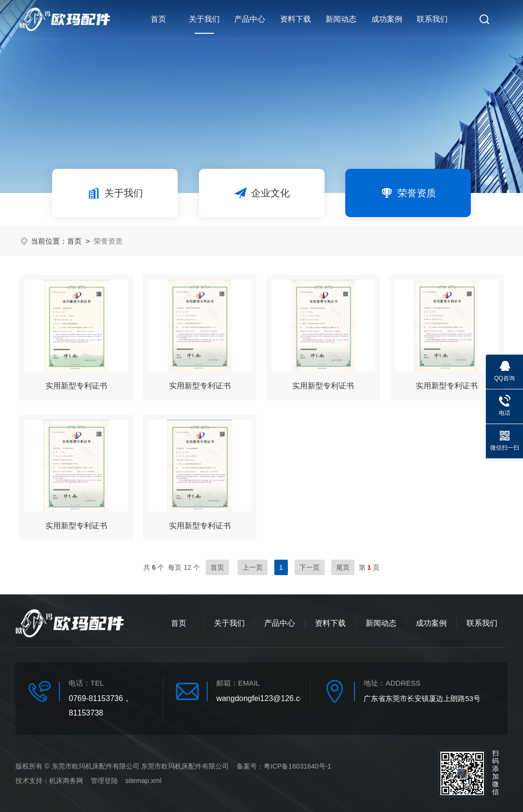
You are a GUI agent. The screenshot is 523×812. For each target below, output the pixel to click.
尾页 (343, 567)
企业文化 (262, 193)
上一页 (253, 567)
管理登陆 (104, 781)
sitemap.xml (144, 781)
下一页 (310, 567)
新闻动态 (341, 19)
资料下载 (296, 19)
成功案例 (387, 19)
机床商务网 (66, 781)
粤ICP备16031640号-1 (297, 766)
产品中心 (250, 19)
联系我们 (432, 19)
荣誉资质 (408, 193)
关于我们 (204, 24)
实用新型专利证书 (76, 386)
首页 (158, 19)
